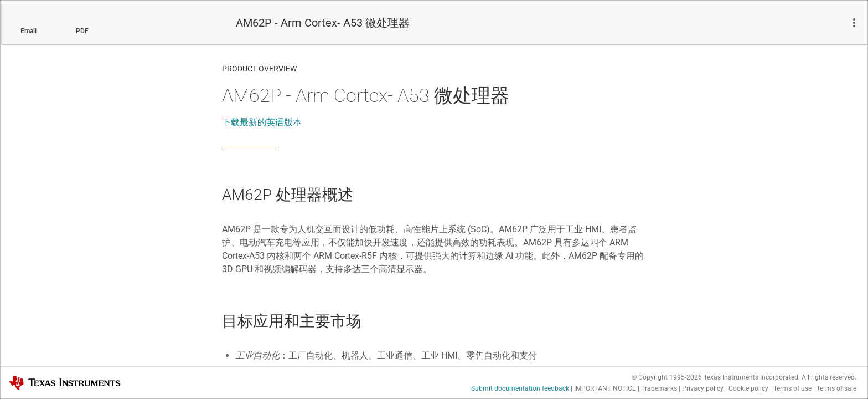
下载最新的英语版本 (262, 122)
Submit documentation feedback (520, 388)
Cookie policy (748, 388)
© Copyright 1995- (667, 377)
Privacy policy (703, 388)
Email (29, 31)
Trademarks (659, 388)
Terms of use (792, 388)
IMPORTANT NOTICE (605, 388)
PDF (82, 31)
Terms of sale (836, 388)
